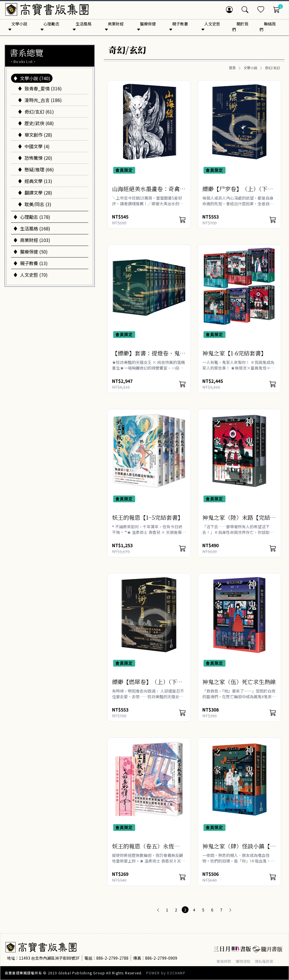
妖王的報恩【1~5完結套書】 (148, 517)
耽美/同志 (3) (35, 204)
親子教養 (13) (30, 263)
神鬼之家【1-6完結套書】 (234, 353)
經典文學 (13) (35, 181)
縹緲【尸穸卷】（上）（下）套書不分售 (238, 193)
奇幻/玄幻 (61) (36, 112)
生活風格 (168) (32, 228)
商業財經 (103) (32, 240)
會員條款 (224, 961)
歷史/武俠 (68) (36, 123)
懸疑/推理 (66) (36, 169)
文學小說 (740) (32, 78)
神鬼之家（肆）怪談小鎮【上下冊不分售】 (239, 850)
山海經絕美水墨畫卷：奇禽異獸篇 (149, 193)
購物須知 (245, 961)
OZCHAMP (176, 973)
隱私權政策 (267, 961)
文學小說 (250, 68)
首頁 (232, 68)
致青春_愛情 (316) (40, 88)
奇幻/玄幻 (272, 68)
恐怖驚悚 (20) (35, 158)
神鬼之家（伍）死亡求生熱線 (239, 682)
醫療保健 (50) (30, 252)
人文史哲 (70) (30, 275)
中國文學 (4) (34, 146)
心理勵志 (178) (32, 217)
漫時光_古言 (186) (40, 100)
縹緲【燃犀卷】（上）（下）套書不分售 (147, 686)
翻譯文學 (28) (35, 193)
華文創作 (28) (35, 135)
